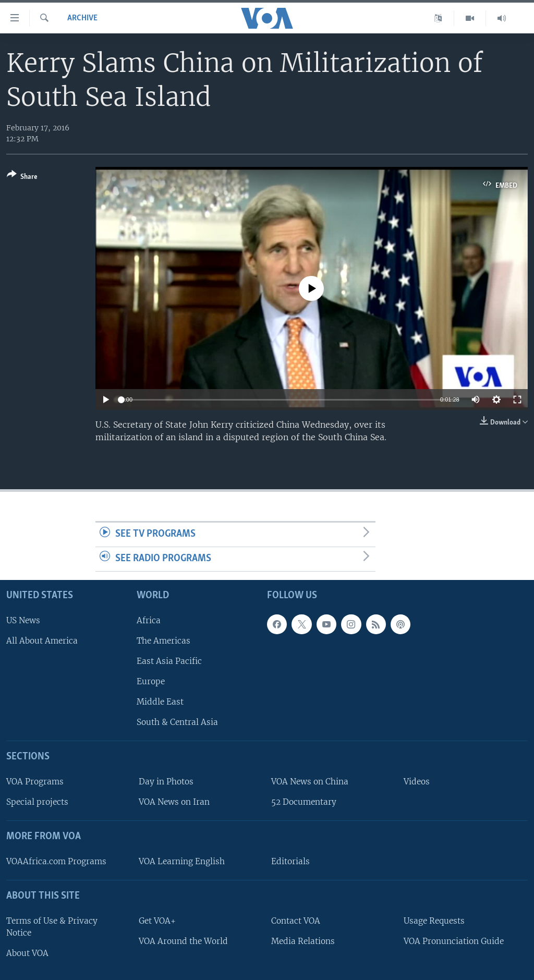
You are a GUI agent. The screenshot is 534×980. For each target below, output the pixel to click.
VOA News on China (310, 782)
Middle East (160, 702)
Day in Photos (166, 782)
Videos (417, 782)
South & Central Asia (177, 722)
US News (23, 620)
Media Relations (303, 941)
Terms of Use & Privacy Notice (52, 926)
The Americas (163, 640)
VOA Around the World (183, 941)
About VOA (27, 953)
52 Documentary (304, 802)
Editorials (290, 861)
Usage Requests (434, 920)
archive (82, 18)
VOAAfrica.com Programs (56, 861)
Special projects (37, 802)
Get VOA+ (157, 920)
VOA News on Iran (174, 802)
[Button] (22, 178)
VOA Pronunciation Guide (454, 941)
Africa (149, 620)
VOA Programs (35, 782)
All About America (42, 640)
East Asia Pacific (169, 661)
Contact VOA (296, 920)
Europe (151, 681)
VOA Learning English (182, 861)
